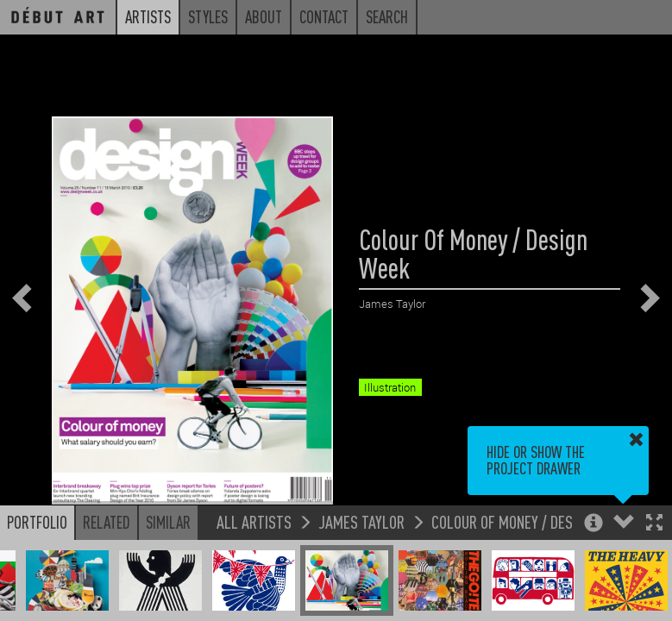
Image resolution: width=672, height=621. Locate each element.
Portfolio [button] (37, 522)
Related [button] (107, 522)
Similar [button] (168, 522)
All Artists (254, 521)
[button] (654, 524)
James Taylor (361, 521)
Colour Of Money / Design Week (530, 521)
